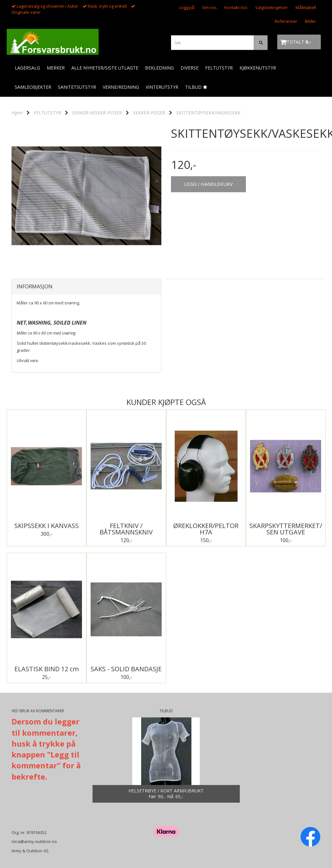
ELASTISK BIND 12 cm (47, 669)
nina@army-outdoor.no (34, 841)
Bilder (310, 21)
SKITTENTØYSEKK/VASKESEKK (208, 113)
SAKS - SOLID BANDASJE (126, 669)
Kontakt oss (236, 7)
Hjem (17, 113)
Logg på (187, 7)
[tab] (86, 287)
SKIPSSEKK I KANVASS (47, 526)
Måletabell (306, 7)
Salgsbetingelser (271, 7)
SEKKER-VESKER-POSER (97, 113)
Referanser (286, 21)
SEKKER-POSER (149, 113)
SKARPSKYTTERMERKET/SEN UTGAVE (286, 529)
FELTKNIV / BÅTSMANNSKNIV (126, 529)
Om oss (209, 7)
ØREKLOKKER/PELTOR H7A (206, 529)
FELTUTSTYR (47, 113)
